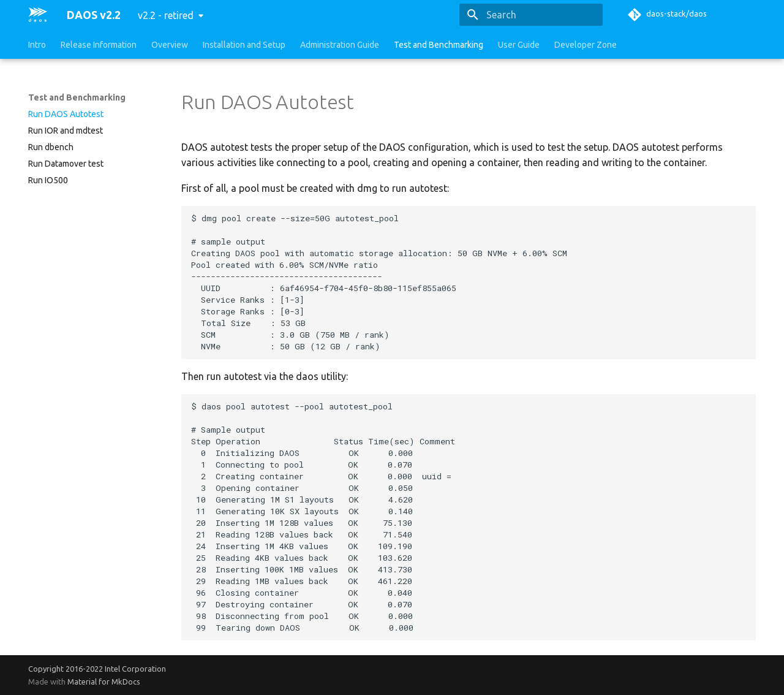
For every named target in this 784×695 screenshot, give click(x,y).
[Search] (531, 15)
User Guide (519, 45)
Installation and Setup (244, 45)
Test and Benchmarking (439, 45)
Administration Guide (340, 45)
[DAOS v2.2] (38, 15)
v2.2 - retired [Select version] (166, 15)
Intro (37, 45)
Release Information (99, 45)
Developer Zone (586, 45)
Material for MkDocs (104, 682)
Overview (170, 45)
